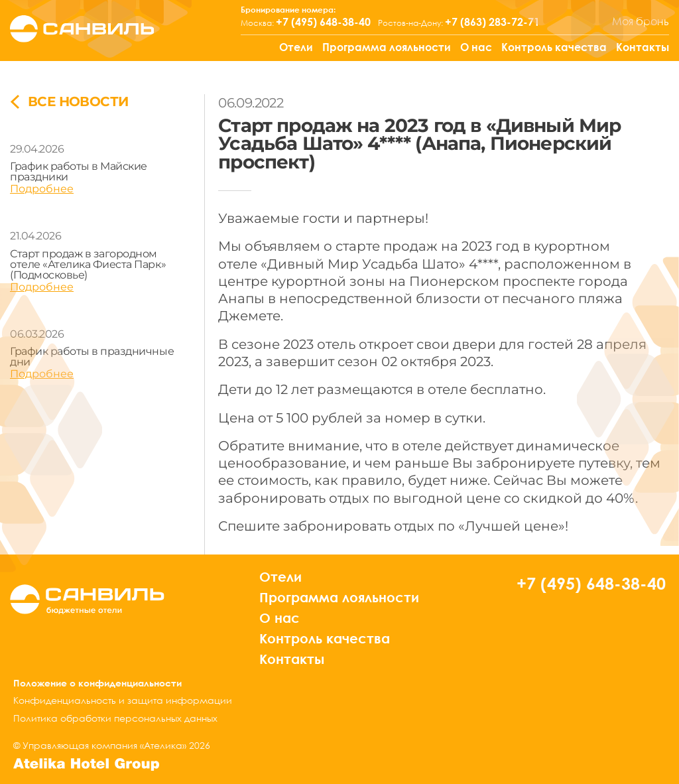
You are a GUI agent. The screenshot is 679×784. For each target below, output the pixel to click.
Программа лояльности (387, 47)
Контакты (643, 47)
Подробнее (42, 189)
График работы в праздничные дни (92, 357)
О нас (476, 47)
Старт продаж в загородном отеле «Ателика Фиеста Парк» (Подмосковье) (88, 264)
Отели (296, 47)
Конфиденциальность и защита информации (123, 700)
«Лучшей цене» (512, 526)
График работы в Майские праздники (79, 171)
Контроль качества (554, 47)
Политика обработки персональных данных (115, 718)
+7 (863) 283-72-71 (492, 22)
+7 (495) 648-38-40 (323, 22)
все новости (69, 102)
